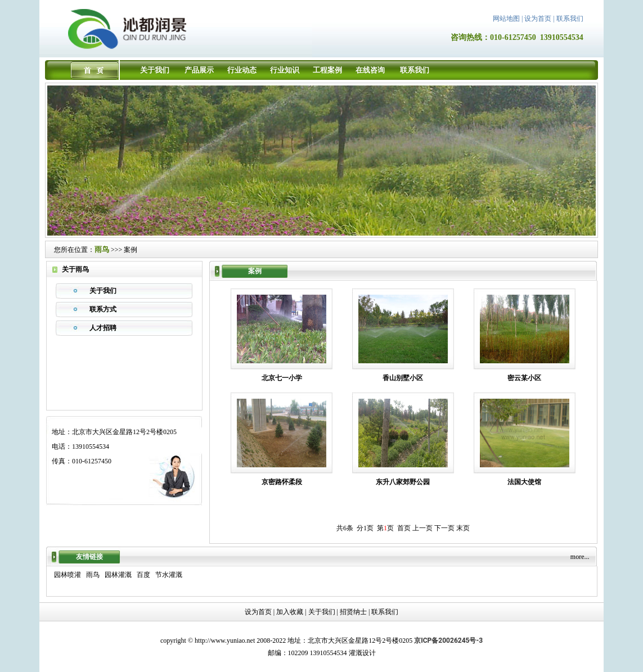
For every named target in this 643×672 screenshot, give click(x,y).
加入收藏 (290, 612)
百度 (143, 575)
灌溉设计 (362, 653)
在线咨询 (370, 70)
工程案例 (327, 70)
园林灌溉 (118, 575)
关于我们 (155, 70)
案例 (131, 250)
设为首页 (538, 19)
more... (580, 557)
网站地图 (506, 19)
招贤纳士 (353, 612)
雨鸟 (102, 249)
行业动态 (242, 70)
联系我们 (570, 19)
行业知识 (285, 70)
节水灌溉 (169, 575)
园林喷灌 (68, 575)
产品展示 (199, 70)
